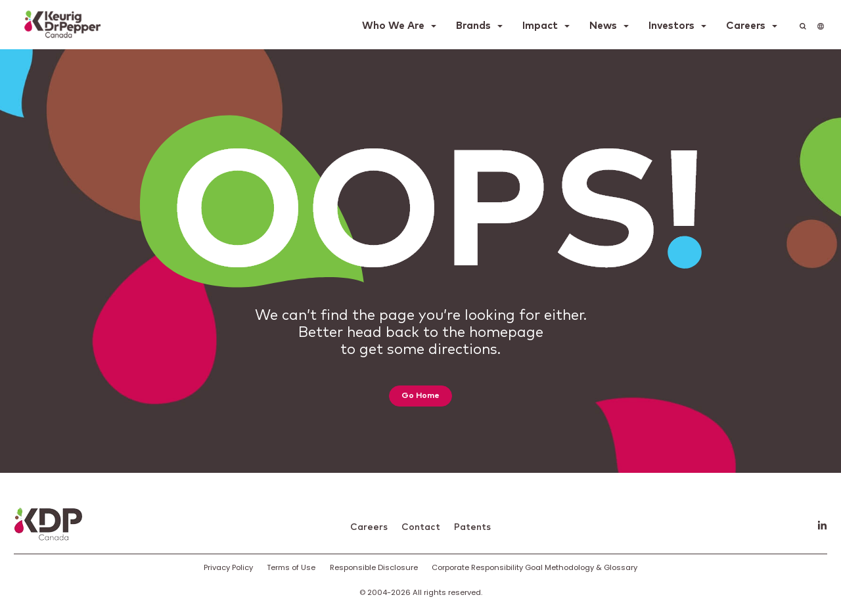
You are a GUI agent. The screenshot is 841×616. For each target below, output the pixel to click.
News (603, 26)
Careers (746, 26)
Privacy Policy (228, 567)
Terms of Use (291, 567)
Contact (421, 527)
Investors (671, 26)
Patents (472, 527)
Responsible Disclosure (374, 567)
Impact (540, 26)
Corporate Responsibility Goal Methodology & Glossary (534, 567)
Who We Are (393, 26)
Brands (473, 26)
